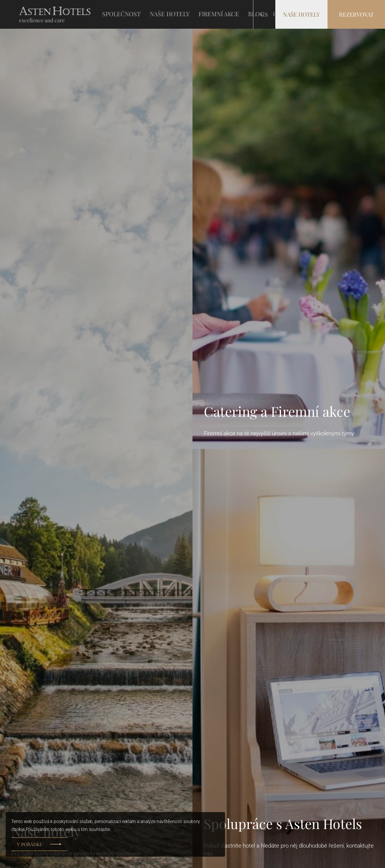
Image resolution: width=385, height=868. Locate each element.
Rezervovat (356, 14)
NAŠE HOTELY (170, 14)
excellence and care (42, 20)
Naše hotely (301, 14)
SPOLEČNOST (121, 14)
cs (264, 14)
